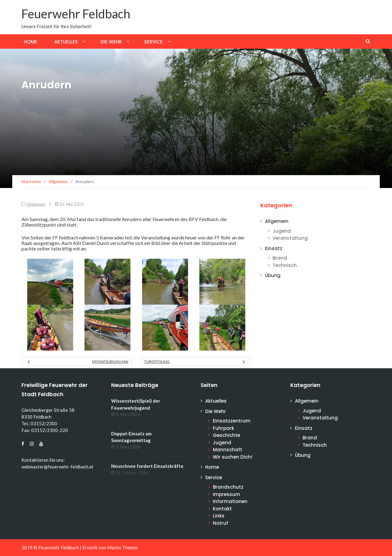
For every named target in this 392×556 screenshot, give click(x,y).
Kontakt (222, 509)
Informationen (230, 501)
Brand (280, 258)
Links (219, 516)
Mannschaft (228, 450)
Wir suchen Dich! (233, 457)
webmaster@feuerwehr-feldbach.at (57, 467)
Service (153, 42)
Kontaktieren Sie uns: (43, 460)
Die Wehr (111, 42)
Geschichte (226, 435)
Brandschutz (228, 487)
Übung (273, 275)
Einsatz (274, 248)
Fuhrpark (223, 428)
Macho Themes (123, 547)
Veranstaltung (290, 238)
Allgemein (36, 204)
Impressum (226, 494)
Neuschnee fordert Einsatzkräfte (147, 466)
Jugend (282, 231)
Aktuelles (66, 42)
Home (30, 42)
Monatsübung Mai (110, 361)
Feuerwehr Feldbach (76, 14)
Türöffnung (157, 361)
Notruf (221, 523)
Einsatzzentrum (232, 421)
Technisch (285, 265)
